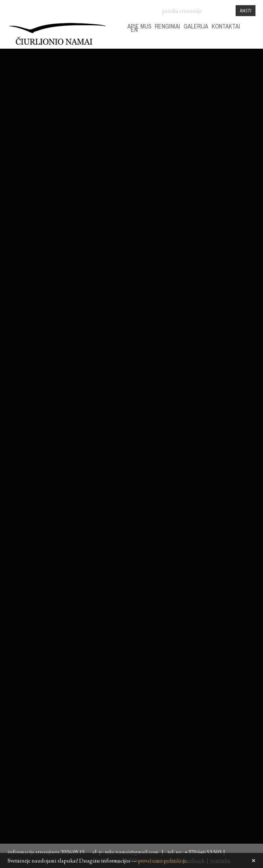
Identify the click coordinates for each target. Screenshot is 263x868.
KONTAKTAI (226, 26)
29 (194, 101)
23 (239, 134)
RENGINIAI (167, 26)
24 (250, 134)
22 (228, 134)
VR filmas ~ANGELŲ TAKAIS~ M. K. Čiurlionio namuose (88, 588)
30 (205, 101)
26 (194, 146)
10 (250, 112)
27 (205, 146)
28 (183, 101)
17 (250, 123)
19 (194, 134)
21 (216, 134)
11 (183, 123)
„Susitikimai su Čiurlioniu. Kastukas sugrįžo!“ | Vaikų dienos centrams (77, 77)
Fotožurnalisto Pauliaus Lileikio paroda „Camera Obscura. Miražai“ (75, 335)
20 (205, 134)
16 (239, 123)
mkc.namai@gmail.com (133, 852)
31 (216, 101)
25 (183, 146)
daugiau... (17, 271)
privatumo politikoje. (163, 860)
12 (194, 123)
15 (228, 123)
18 (183, 134)
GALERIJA (196, 26)
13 (205, 123)
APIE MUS (139, 26)
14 (216, 123)
